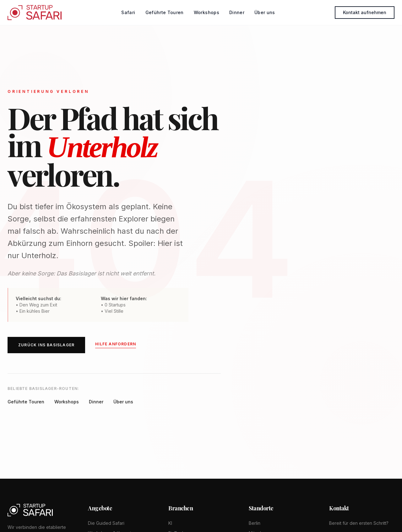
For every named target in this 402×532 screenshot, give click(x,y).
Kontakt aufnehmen (365, 12)
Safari (128, 12)
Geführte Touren (165, 12)
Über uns (265, 12)
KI (170, 523)
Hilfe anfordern (116, 345)
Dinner (237, 12)
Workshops (206, 12)
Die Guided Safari (106, 523)
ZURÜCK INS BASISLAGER (46, 346)
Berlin (255, 523)
